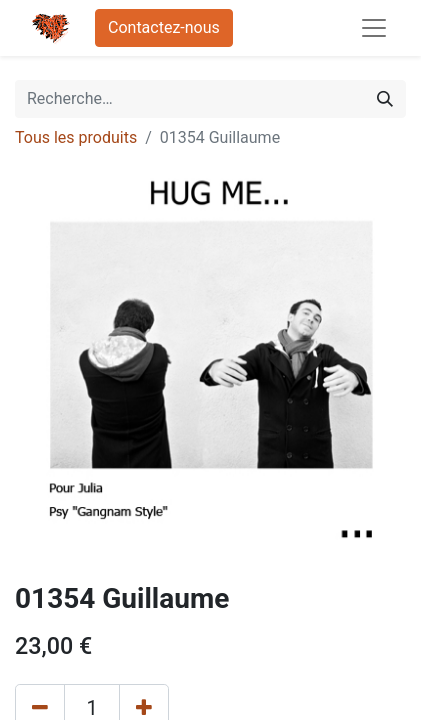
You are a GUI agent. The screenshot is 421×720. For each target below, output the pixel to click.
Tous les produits (76, 137)
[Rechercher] (385, 99)
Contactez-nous (164, 27)
